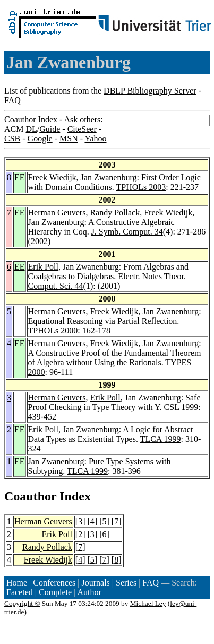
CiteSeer (82, 129)
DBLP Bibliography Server (150, 91)
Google (40, 139)
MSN (69, 139)
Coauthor (30, 496)
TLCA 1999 (161, 439)
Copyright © (22, 603)
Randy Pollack (115, 212)
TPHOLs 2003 (141, 187)
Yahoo (95, 139)
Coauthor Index (31, 119)
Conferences (54, 583)
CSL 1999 (181, 407)
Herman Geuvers (57, 212)
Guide (50, 129)
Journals (95, 583)
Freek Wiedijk (52, 177)
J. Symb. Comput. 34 (127, 232)
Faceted (20, 592)
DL (31, 129)
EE (20, 177)
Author (89, 592)
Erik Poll (43, 267)
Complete (55, 592)
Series (126, 583)
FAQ (12, 100)
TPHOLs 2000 (53, 331)
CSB (12, 139)
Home (17, 583)
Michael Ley (148, 603)
